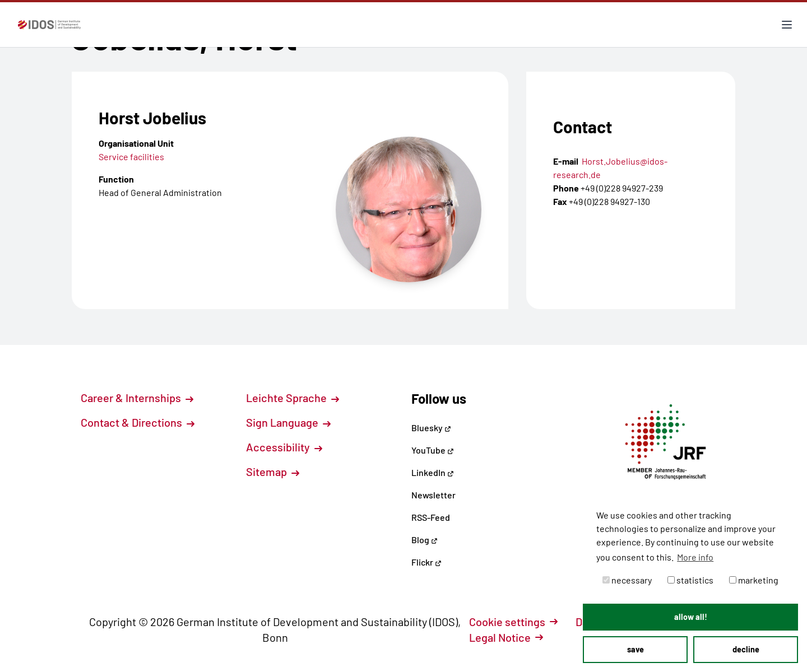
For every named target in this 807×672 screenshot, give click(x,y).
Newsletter (433, 495)
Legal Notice (506, 637)
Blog (425, 540)
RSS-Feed (431, 517)
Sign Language (288, 422)
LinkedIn (433, 472)
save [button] (636, 649)
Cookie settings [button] (513, 622)
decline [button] (746, 649)
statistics (690, 580)
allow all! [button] (691, 617)
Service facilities (131, 157)
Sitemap (273, 472)
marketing (754, 580)
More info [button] (695, 557)
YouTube (433, 450)
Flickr (426, 562)
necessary (627, 580)
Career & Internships (137, 398)
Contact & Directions (138, 422)
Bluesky (431, 428)
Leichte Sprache (293, 398)
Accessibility (284, 447)
